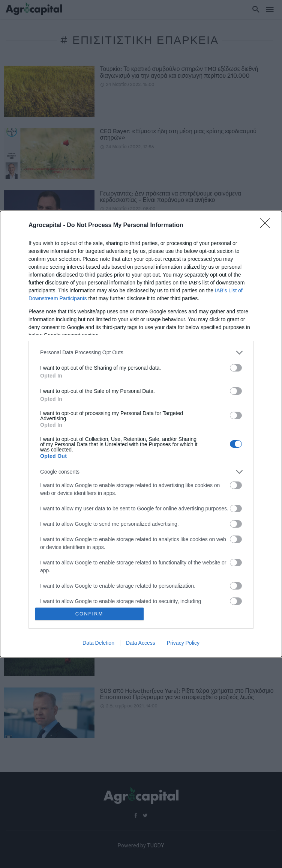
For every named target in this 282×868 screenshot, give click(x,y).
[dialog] (141, 434)
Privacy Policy (183, 643)
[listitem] (141, 353)
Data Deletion (98, 643)
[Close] (267, 226)
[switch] (236, 368)
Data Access (141, 643)
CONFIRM (89, 614)
